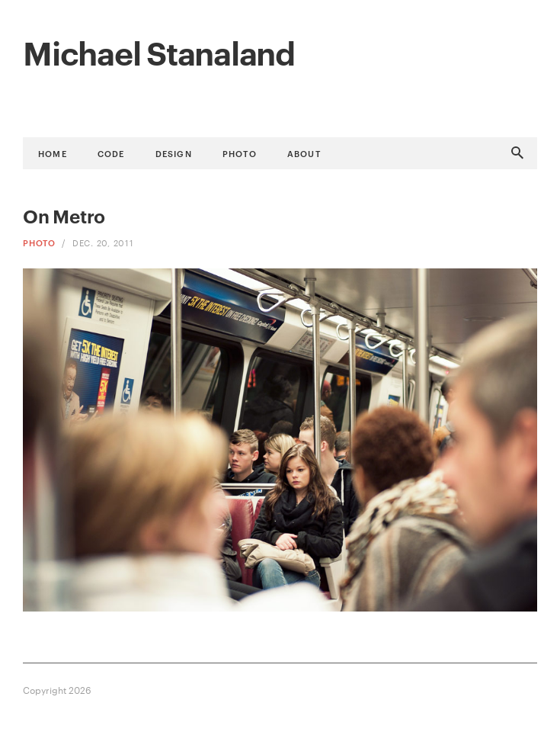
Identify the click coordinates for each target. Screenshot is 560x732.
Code (111, 153)
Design (174, 153)
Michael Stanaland (159, 51)
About (304, 153)
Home (53, 153)
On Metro (64, 216)
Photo (240, 153)
